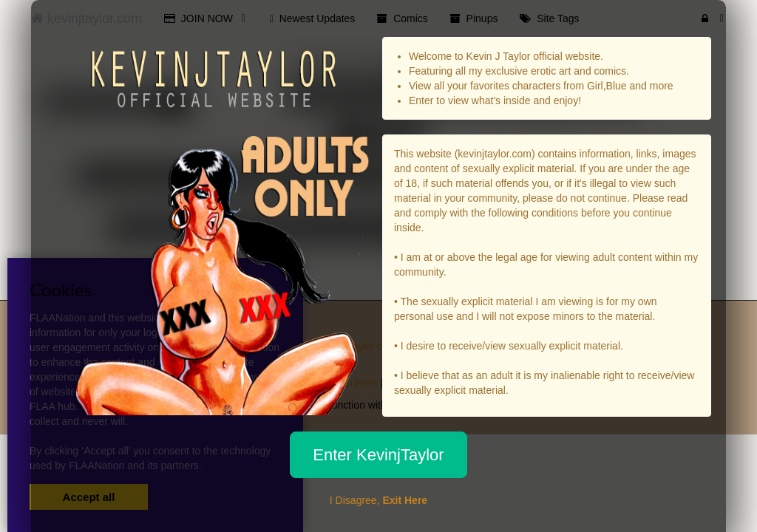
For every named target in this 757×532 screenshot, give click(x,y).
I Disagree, (378, 500)
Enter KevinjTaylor (378, 455)
